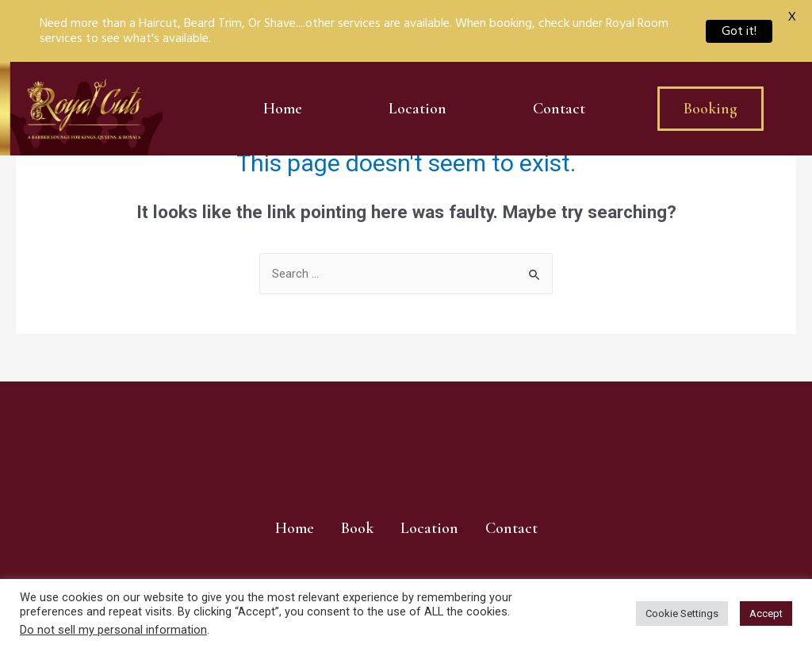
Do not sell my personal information (113, 630)
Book (357, 528)
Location (417, 109)
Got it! (739, 31)
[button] (710, 109)
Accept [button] (766, 613)
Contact (559, 109)
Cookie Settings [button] (682, 613)
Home (283, 109)
